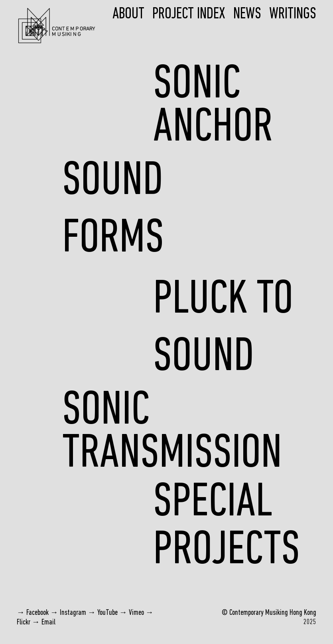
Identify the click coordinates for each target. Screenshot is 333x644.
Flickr (24, 622)
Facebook (37, 613)
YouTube (107, 613)
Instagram (73, 613)
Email (48, 622)
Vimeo (136, 613)
